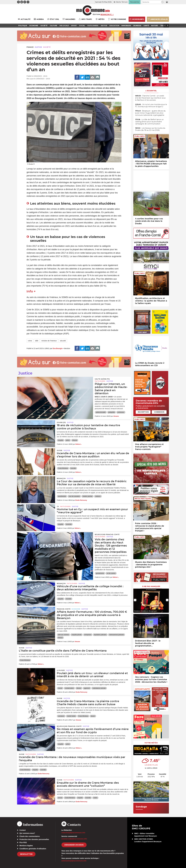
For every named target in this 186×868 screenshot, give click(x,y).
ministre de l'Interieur (49, 341)
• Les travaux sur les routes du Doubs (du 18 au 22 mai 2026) (150, 129)
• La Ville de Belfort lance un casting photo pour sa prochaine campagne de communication (149, 122)
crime (30, 341)
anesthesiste (62, 496)
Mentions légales (26, 846)
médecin (98, 496)
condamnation (69, 688)
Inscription (143, 412)
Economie (76, 609)
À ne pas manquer (151, 586)
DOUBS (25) (61, 422)
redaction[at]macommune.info (73, 833)
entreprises (88, 635)
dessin (93, 716)
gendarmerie (100, 573)
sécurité (63, 341)
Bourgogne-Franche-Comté (107, 534)
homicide (69, 524)
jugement (87, 688)
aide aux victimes (63, 635)
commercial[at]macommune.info (74, 839)
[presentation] (135, 600)
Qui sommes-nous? (27, 833)
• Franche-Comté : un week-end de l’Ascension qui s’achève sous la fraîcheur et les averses (150, 98)
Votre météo (151, 743)
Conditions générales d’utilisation (33, 849)
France (30, 47)
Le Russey (61, 670)
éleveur (79, 688)
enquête (61, 440)
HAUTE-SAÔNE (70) (102, 379)
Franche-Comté (64, 609)
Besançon (61, 478)
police (68, 440)
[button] (162, 2)
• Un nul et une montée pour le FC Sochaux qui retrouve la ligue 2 (151, 106)
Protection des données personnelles (34, 839)
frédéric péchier (87, 496)
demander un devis (74, 845)
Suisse (60, 450)
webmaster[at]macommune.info (74, 861)
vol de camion (111, 573)
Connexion (159, 412)
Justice (38, 47)
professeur (121, 412)
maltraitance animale (99, 688)
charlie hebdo (71, 716)
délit (37, 341)
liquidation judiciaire (100, 635)
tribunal (75, 440)
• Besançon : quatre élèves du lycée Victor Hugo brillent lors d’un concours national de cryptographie (150, 113)
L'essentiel (151, 91)
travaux (60, 638)
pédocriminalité (101, 412)
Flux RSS (23, 842)
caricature (61, 716)
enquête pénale (77, 635)
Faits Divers (100, 381)
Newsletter (26, 854)
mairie (95, 798)
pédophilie (112, 412)
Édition (96, 14)
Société (47, 47)
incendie (73, 468)
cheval (60, 688)
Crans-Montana (63, 468)
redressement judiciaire (116, 635)
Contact (23, 830)
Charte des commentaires (30, 836)
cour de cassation (74, 496)
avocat (60, 798)
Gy (58, 506)
